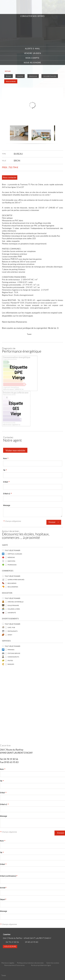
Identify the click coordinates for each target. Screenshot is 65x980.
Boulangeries (13, 587)
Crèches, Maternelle (16, 602)
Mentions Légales (8, 963)
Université (12, 613)
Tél (5, 470)
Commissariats (13, 657)
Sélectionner (33, 76)
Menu (60, 7)
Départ (3, 899)
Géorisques (28, 316)
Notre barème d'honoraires (15, 322)
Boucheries (12, 583)
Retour (8, 71)
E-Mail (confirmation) (9, 876)
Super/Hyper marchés (16, 580)
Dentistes (11, 561)
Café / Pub (11, 627)
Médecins (11, 557)
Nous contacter (11, 81)
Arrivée (3, 888)
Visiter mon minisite (15, 450)
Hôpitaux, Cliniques (15, 554)
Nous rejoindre (32, 63)
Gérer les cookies (53, 963)
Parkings (11, 650)
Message (7, 505)
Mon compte (32, 58)
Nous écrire (10, 947)
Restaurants (13, 631)
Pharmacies (12, 565)
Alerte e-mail (32, 49)
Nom (6, 458)
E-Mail (6, 482)
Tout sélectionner (12, 550)
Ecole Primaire (13, 605)
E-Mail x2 (7, 494)
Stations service (14, 653)
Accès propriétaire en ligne (41, 965)
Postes (10, 660)
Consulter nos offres (32, 16)
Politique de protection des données (30, 963)
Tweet (29, 334)
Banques (11, 664)
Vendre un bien (33, 53)
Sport (10, 635)
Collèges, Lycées (14, 609)
